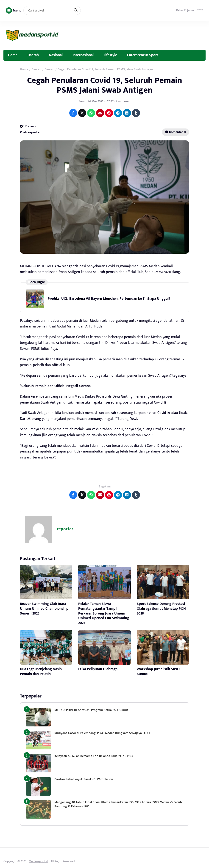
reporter (65, 529)
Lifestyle (110, 55)
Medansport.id (38, 861)
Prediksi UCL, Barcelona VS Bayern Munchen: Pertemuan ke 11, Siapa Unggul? (109, 299)
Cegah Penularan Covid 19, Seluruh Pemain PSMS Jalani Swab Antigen (105, 85)
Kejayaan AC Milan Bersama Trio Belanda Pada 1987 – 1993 (93, 756)
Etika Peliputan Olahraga (98, 669)
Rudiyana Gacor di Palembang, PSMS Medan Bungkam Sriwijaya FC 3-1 (102, 733)
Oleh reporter (30, 132)
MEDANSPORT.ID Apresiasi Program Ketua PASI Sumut (92, 710)
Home (13, 55)
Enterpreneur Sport (143, 55)
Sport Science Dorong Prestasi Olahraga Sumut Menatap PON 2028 (161, 609)
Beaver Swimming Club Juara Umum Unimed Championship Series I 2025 (44, 609)
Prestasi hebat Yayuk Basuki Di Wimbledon (84, 779)
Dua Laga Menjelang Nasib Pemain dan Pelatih (41, 672)
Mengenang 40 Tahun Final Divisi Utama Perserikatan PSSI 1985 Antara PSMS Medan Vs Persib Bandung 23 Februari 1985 (118, 804)
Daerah (33, 55)
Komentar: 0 (176, 132)
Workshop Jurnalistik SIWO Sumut (158, 672)
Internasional (83, 55)
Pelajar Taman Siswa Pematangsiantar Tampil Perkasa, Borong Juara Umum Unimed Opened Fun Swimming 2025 (104, 613)
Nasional (56, 55)
